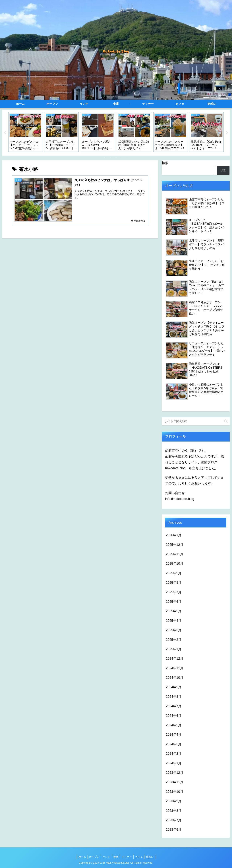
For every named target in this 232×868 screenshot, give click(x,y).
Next (227, 133)
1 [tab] (105, 158)
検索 (165, 163)
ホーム (80, 857)
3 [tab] (116, 158)
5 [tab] (127, 158)
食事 (116, 857)
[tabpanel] (25, 132)
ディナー (127, 857)
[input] (196, 421)
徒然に (152, 857)
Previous (5, 133)
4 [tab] (121, 158)
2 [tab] (111, 158)
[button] (226, 421)
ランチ (106, 857)
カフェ (140, 857)
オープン (93, 857)
